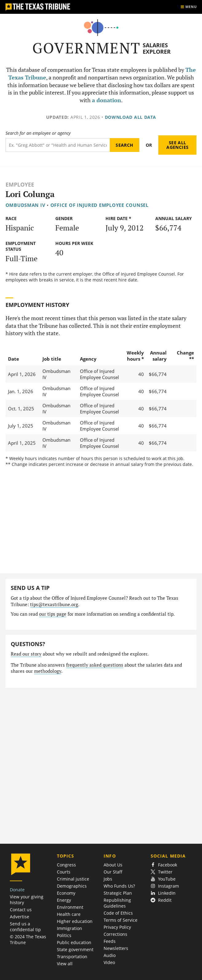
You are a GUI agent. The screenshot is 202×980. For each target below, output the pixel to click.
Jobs (108, 879)
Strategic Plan (118, 893)
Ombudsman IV (26, 205)
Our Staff (113, 872)
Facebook (164, 865)
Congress (66, 865)
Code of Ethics (118, 913)
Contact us (21, 910)
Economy (66, 893)
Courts (64, 872)
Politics (64, 935)
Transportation (72, 957)
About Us (113, 865)
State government (75, 949)
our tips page (53, 614)
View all (65, 964)
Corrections (115, 934)
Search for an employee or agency (38, 133)
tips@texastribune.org (54, 604)
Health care (69, 914)
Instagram (165, 886)
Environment (70, 907)
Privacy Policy (117, 927)
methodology (48, 671)
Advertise (20, 917)
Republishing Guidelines (117, 903)
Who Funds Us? (119, 886)
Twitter (162, 872)
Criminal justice (73, 879)
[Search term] (58, 145)
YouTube (163, 879)
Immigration (69, 928)
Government (87, 48)
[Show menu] (188, 7)
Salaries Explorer (157, 48)
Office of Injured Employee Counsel (99, 205)
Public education (74, 942)
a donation (107, 100)
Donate (17, 890)
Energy (64, 900)
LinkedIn (163, 893)
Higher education (75, 921)
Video (109, 962)
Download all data (131, 117)
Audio (110, 955)
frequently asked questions (95, 665)
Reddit (161, 900)
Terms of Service (121, 920)
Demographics (72, 886)
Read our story (26, 654)
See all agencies (177, 145)
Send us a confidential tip (25, 927)
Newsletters (116, 948)
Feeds (110, 941)
